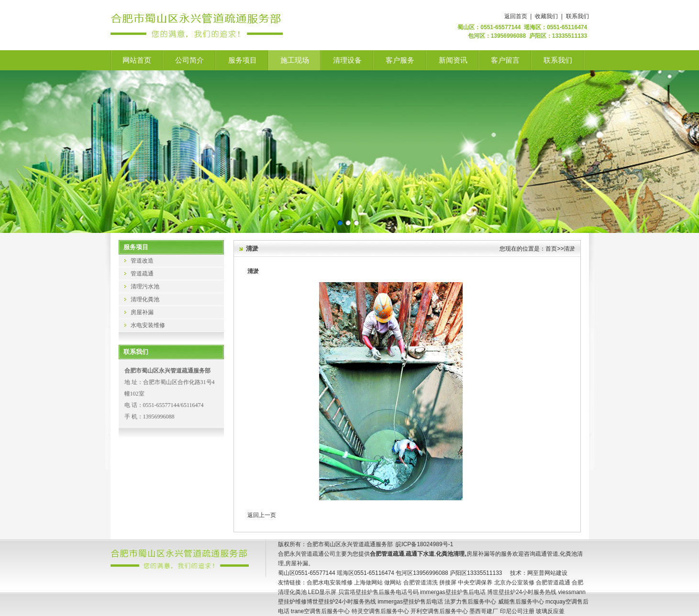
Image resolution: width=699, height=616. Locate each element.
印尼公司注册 (517, 611)
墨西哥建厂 (484, 611)
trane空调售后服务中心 (320, 611)
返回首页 (516, 16)
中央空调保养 (475, 583)
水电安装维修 (148, 325)
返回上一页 (262, 515)
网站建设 (556, 573)
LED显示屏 (322, 592)
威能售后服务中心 (521, 602)
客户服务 (400, 60)
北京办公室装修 (514, 583)
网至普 (536, 573)
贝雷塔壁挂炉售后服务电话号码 (378, 592)
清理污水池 (145, 286)
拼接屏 (448, 583)
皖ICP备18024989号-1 (424, 544)
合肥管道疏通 (553, 583)
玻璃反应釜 (550, 611)
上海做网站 (368, 583)
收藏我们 (546, 16)
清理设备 (347, 60)
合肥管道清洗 (421, 583)
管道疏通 (142, 274)
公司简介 (189, 60)
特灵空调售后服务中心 (380, 611)
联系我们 (577, 16)
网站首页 (137, 60)
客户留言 (505, 60)
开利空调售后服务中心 (439, 611)
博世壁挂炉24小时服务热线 (522, 592)
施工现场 (295, 60)
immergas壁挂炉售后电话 (453, 592)
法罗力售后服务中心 (470, 602)
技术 (516, 573)
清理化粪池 (145, 299)
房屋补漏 (142, 312)
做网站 (393, 583)
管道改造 (142, 261)
